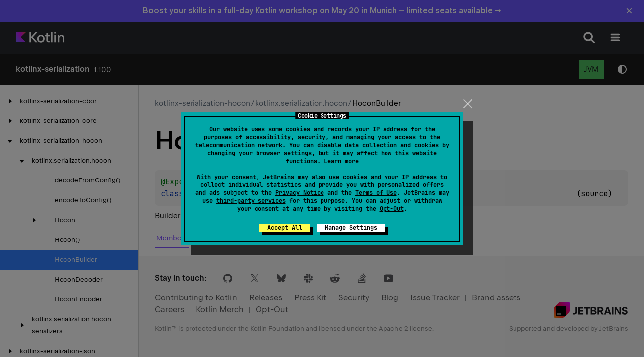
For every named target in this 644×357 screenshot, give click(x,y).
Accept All (285, 228)
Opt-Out (392, 209)
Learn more (341, 161)
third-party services (251, 201)
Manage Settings (351, 228)
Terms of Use (376, 193)
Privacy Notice (300, 193)
